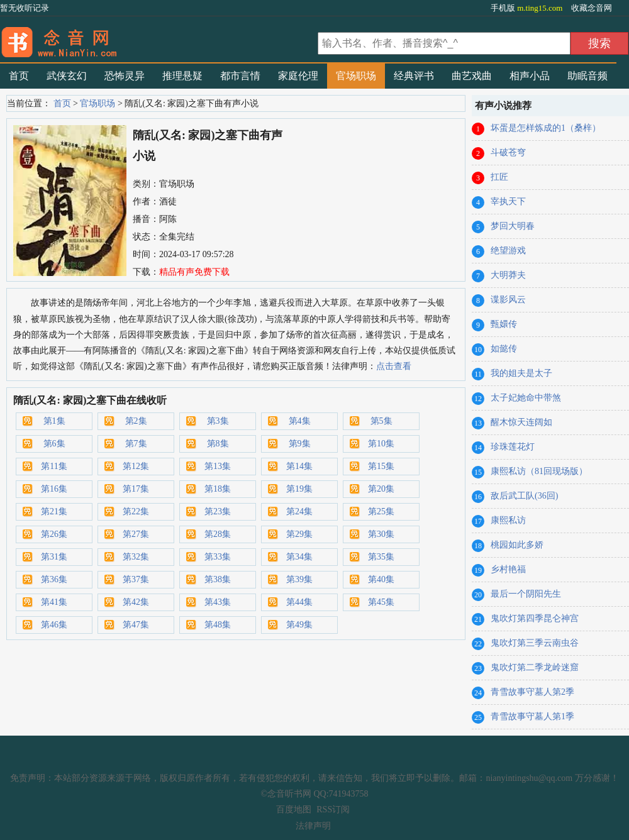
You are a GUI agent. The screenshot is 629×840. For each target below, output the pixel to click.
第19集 (299, 489)
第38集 (218, 579)
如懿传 (504, 349)
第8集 (218, 444)
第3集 (218, 421)
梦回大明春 (513, 226)
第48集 (218, 625)
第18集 (218, 489)
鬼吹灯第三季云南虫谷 (535, 643)
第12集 (136, 466)
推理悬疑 (182, 76)
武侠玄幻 (67, 76)
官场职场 (356, 76)
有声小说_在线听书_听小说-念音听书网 (157, 38)
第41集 (54, 602)
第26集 (54, 534)
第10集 (381, 444)
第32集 (136, 557)
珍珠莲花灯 (513, 447)
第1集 (54, 421)
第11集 (54, 466)
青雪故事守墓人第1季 (532, 716)
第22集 (136, 511)
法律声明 (313, 826)
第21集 (54, 511)
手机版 (528, 8)
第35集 (381, 557)
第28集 (218, 534)
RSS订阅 (333, 810)
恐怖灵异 (125, 76)
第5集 (381, 421)
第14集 (299, 466)
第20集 (381, 489)
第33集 (218, 557)
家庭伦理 (298, 76)
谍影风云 (508, 300)
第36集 (54, 579)
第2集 (136, 421)
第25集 (381, 511)
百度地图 (294, 810)
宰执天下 (508, 202)
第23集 (218, 511)
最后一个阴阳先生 (526, 594)
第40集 (381, 579)
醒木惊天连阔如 (521, 422)
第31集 (54, 557)
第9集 (300, 444)
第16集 (54, 489)
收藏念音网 (592, 8)
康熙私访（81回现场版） (539, 471)
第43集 (218, 602)
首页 (19, 76)
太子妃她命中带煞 (526, 398)
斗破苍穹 (508, 152)
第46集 (54, 625)
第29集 (299, 534)
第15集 (381, 466)
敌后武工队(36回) (524, 496)
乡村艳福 (508, 569)
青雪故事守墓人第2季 (532, 692)
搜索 (599, 43)
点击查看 (394, 366)
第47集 (136, 625)
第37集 (136, 579)
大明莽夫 (508, 275)
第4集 (300, 421)
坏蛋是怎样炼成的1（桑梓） (546, 128)
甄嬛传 (504, 324)
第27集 (136, 534)
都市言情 (240, 76)
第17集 (136, 489)
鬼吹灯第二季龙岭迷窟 (535, 667)
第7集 (136, 444)
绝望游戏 (508, 251)
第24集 (299, 511)
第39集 (299, 579)
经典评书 (414, 76)
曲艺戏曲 (472, 76)
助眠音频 (587, 76)
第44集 (299, 602)
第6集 (54, 444)
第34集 (299, 557)
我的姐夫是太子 (521, 373)
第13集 (218, 466)
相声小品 (530, 76)
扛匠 (499, 177)
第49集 (299, 625)
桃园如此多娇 (517, 545)
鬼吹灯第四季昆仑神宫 (535, 618)
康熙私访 (508, 520)
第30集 (381, 534)
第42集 (136, 602)
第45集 (381, 602)
